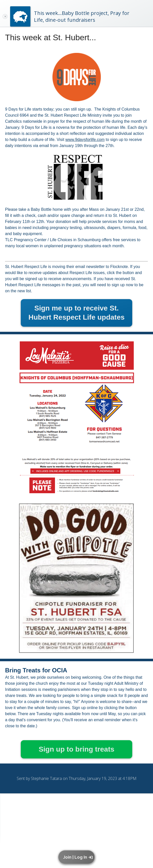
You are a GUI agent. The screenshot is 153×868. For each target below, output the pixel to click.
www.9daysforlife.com (85, 140)
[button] (78, 857)
